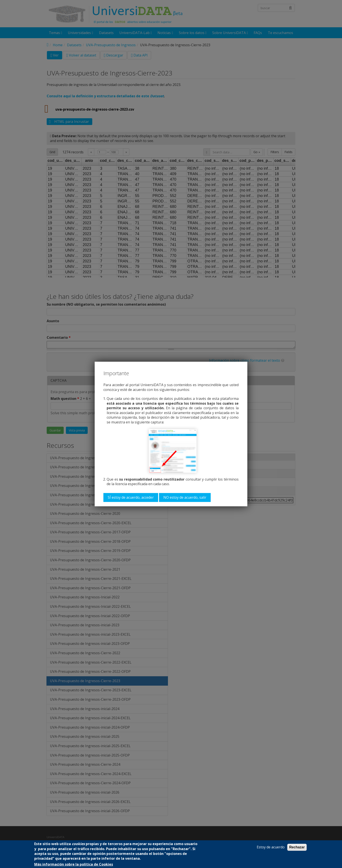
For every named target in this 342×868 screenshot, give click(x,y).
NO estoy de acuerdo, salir (185, 497)
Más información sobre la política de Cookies (74, 864)
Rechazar (297, 847)
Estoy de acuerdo (271, 847)
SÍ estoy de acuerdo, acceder (131, 497)
